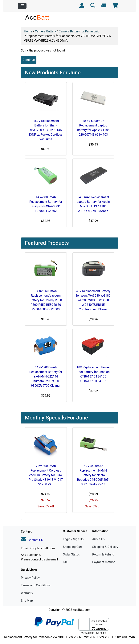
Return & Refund (103, 554)
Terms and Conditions (36, 585)
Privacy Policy (30, 578)
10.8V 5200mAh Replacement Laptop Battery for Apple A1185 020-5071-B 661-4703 (93, 128)
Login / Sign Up (73, 539)
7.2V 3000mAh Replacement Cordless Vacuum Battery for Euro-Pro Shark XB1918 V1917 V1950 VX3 (46, 475)
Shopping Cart (73, 547)
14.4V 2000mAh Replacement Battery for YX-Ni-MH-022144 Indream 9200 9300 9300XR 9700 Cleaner (46, 376)
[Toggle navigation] (22, 6)
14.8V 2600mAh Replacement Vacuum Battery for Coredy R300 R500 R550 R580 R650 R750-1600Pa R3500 (46, 300)
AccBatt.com (82, 610)
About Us (98, 539)
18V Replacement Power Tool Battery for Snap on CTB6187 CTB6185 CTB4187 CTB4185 (93, 374)
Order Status (71, 554)
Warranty (27, 593)
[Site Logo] (37, 17)
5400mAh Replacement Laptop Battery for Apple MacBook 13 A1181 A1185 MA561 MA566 (93, 204)
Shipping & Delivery (105, 547)
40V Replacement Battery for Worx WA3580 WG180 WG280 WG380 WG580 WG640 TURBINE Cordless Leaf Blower (93, 300)
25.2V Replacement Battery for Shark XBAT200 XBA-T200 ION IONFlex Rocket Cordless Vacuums (46, 130)
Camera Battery (45, 31)
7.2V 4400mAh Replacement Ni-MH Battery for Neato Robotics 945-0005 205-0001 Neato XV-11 (93, 475)
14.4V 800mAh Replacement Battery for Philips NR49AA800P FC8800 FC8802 (46, 204)
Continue (29, 60)
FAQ (66, 562)
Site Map (27, 601)
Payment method (104, 562)
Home (28, 31)
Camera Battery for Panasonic (79, 31)
